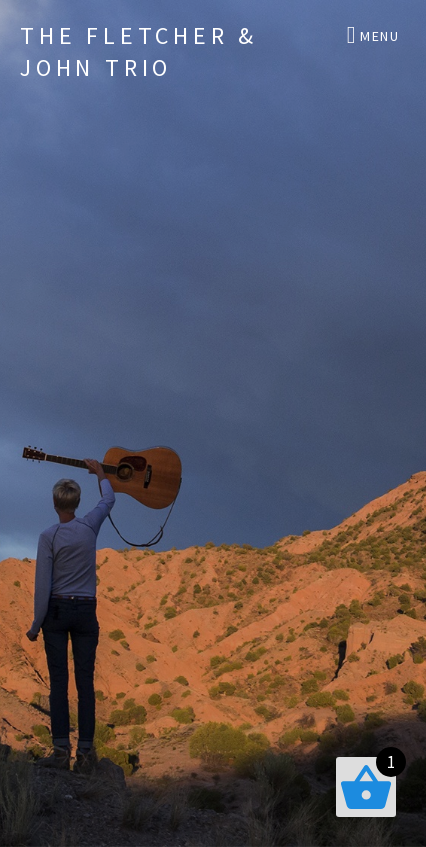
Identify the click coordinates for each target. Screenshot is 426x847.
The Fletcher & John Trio (139, 51)
